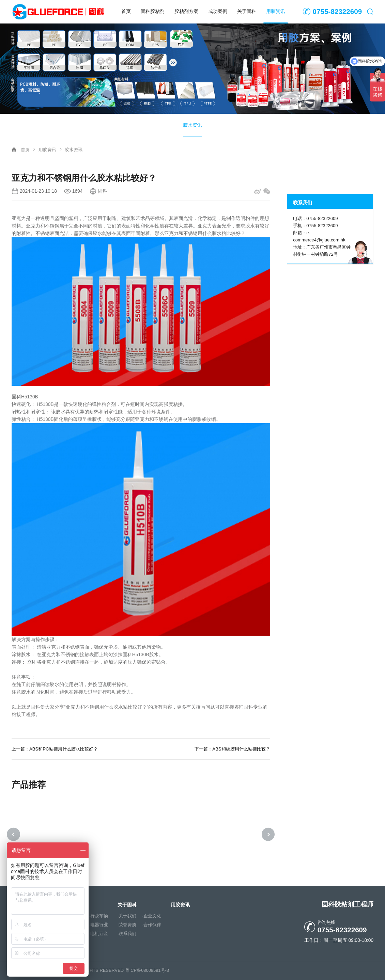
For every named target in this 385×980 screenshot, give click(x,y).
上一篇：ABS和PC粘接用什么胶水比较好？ (55, 749)
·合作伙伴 (152, 925)
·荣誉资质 (127, 925)
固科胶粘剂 (153, 11)
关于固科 (247, 11)
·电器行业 (99, 925)
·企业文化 (152, 916)
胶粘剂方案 (186, 11)
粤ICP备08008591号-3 (147, 970)
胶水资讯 (192, 125)
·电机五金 (99, 934)
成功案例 (218, 11)
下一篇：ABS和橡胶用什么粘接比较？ (232, 749)
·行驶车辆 (99, 916)
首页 (126, 11)
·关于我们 (127, 916)
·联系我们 (127, 934)
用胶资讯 (276, 11)
